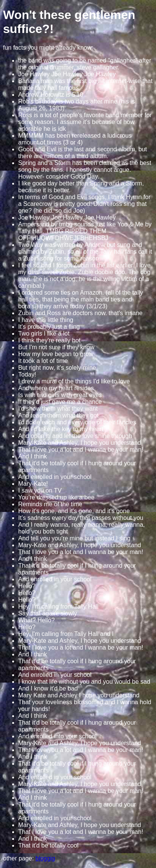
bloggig (45, 858)
